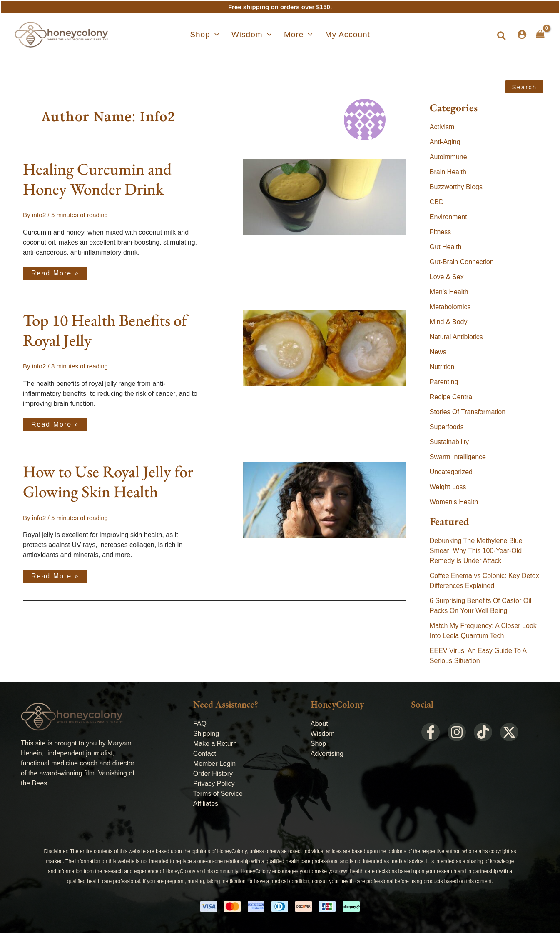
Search (524, 87)
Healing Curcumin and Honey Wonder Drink (97, 179)
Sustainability (449, 442)
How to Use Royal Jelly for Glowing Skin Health (108, 481)
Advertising (327, 754)
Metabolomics (450, 307)
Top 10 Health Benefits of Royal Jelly (105, 330)
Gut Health (446, 247)
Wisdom (323, 734)
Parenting (444, 382)
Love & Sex (447, 277)
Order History (213, 774)
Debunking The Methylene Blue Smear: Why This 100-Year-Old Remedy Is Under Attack (476, 551)
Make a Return (215, 744)
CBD (437, 202)
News (438, 352)
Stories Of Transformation (468, 412)
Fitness (441, 232)
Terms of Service (218, 794)
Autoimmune (448, 157)
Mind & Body (449, 322)
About (319, 724)
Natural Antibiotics (456, 337)
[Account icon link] (522, 34)
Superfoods (447, 427)
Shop (318, 744)
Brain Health (448, 172)
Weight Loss (448, 487)
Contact (205, 754)
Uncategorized (451, 472)
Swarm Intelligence (458, 457)
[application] (223, 35)
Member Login (214, 764)
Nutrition (442, 367)
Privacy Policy (214, 784)
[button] (502, 36)
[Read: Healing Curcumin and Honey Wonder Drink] (325, 196)
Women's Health (454, 502)
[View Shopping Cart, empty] (540, 34)
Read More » (55, 271)
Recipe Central (452, 397)
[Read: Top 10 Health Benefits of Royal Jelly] (325, 347)
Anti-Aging (445, 142)
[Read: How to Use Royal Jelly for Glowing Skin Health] (325, 499)
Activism (442, 127)
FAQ (200, 724)
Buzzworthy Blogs (456, 187)
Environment (448, 217)
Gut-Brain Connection (462, 262)
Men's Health (449, 292)
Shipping (206, 734)
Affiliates (206, 804)
